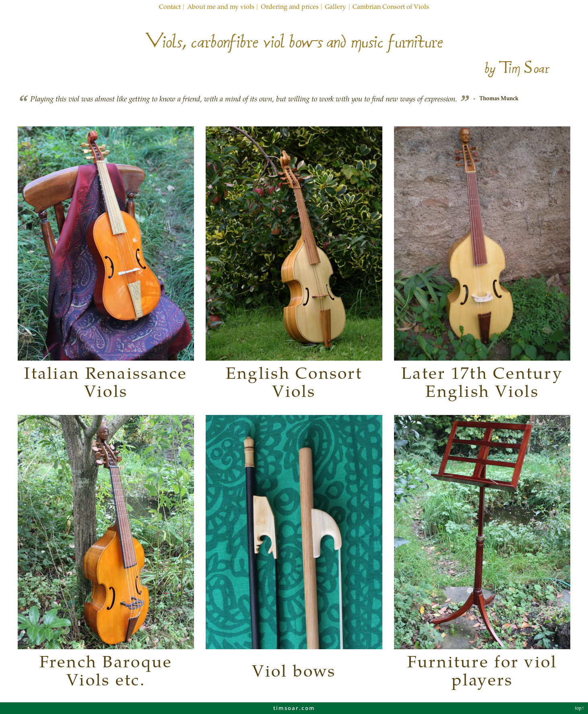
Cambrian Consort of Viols (391, 6)
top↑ (580, 708)
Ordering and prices (290, 6)
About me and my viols (221, 6)
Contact (170, 6)
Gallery (335, 6)
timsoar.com (294, 708)
